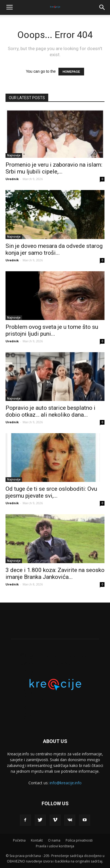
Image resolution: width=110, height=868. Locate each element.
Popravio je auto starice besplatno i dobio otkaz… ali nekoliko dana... (50, 411)
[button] (102, 7)
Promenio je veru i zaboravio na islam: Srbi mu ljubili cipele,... (54, 168)
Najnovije (14, 155)
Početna (19, 840)
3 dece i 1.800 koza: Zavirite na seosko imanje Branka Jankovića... (55, 573)
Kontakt (37, 840)
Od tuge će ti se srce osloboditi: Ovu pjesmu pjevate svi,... (51, 492)
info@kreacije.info (66, 783)
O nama (54, 840)
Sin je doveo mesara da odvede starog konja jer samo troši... (54, 249)
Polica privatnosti (79, 840)
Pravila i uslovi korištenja (55, 846)
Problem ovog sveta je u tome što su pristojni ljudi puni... (52, 330)
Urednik (12, 179)
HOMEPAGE (71, 72)
